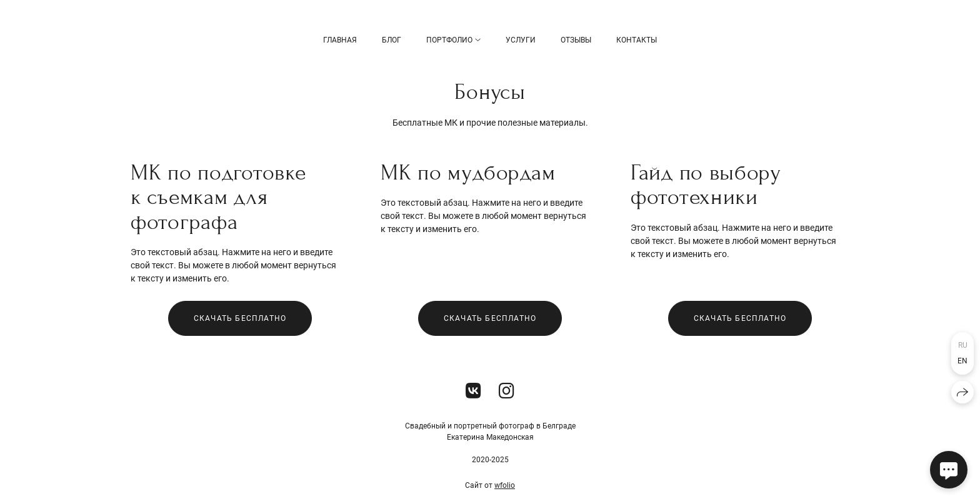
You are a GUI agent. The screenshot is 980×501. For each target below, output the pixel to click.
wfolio (505, 485)
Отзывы (576, 40)
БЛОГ (392, 40)
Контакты (637, 40)
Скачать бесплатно (240, 318)
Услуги (521, 40)
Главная (340, 40)
